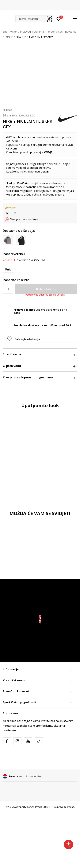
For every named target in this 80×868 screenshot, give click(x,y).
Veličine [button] (23, 260)
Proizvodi (26, 32)
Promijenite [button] (33, 776)
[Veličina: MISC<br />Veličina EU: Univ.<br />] (9, 269)
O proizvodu (39, 366)
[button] (34, 19)
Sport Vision (10, 32)
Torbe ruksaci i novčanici (61, 32)
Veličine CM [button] (38, 260)
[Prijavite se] (59, 19)
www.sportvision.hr (24, 807)
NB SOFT (47, 807)
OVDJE (48, 152)
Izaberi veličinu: (14, 254)
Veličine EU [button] (10, 260)
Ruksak (9, 37)
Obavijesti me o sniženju (24, 219)
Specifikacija (39, 354)
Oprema (39, 32)
